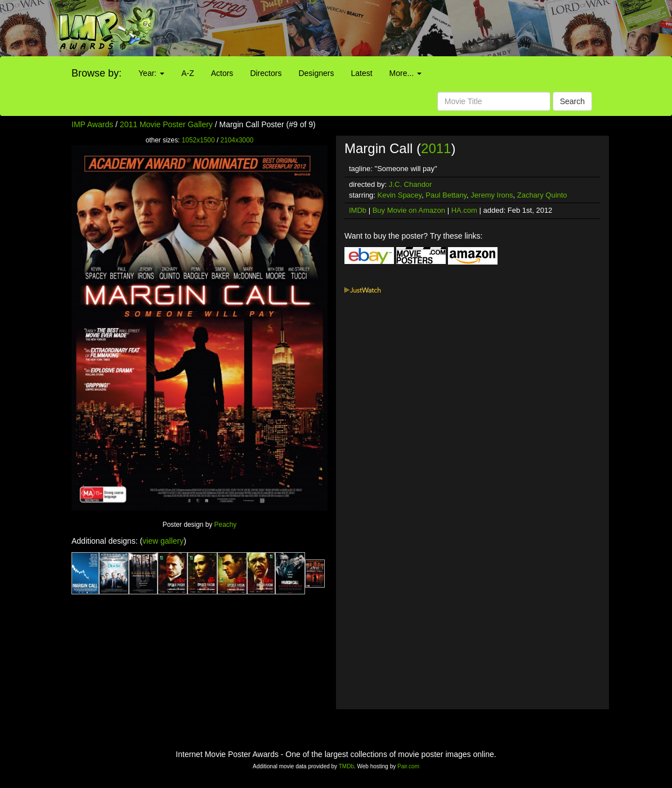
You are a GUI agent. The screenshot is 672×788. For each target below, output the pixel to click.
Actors (222, 73)
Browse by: (97, 73)
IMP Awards (92, 124)
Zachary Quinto (542, 195)
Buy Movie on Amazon (409, 210)
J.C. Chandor (411, 184)
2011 (436, 148)
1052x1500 (198, 140)
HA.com (464, 210)
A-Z (188, 73)
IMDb (358, 210)
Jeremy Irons (492, 195)
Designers (316, 73)
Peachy (226, 525)
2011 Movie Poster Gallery (166, 124)
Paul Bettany (446, 195)
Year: (151, 73)
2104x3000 (237, 140)
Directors (266, 73)
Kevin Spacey (400, 195)
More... (406, 73)
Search (572, 101)
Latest (361, 73)
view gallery (163, 541)
